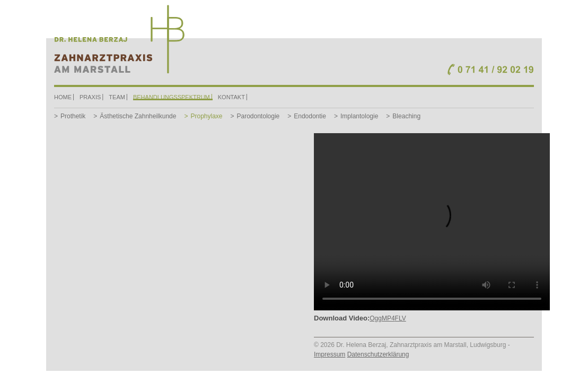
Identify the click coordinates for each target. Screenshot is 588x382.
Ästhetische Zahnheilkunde (138, 116)
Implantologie (359, 116)
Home (63, 97)
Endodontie (310, 116)
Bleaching (406, 116)
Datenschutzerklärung (378, 354)
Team (117, 97)
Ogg (376, 318)
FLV (401, 318)
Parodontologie (258, 116)
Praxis (90, 97)
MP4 (388, 318)
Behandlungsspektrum (172, 97)
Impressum (330, 354)
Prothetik (73, 116)
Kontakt (231, 97)
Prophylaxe (206, 116)
